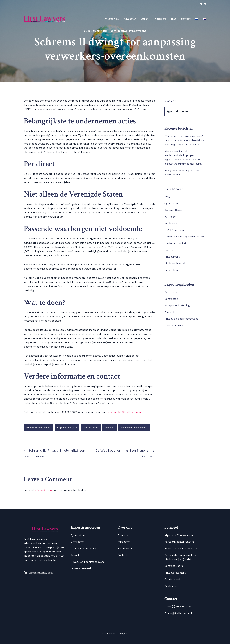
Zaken (145, 19)
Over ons (123, 535)
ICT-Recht (110, 31)
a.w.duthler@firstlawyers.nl (125, 412)
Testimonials (125, 549)
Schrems (109, 428)
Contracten (171, 299)
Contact (186, 19)
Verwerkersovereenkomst (134, 428)
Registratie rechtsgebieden (181, 549)
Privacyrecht (138, 31)
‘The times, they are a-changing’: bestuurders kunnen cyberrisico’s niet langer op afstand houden (184, 140)
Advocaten (130, 19)
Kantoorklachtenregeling (179, 542)
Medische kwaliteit (176, 243)
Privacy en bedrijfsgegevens (181, 319)
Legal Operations (175, 230)
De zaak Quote (173, 210)
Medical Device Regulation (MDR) (184, 237)
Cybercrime (171, 203)
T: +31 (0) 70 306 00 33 (178, 606)
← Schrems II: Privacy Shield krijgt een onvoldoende (54, 453)
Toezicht (169, 312)
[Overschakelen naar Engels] (205, 19)
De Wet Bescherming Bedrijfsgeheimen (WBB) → (126, 453)
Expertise (111, 19)
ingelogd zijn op (44, 490)
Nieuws (123, 31)
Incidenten (171, 223)
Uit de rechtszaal (175, 263)
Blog (174, 19)
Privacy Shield (91, 428)
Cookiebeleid (172, 579)
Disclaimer (171, 586)
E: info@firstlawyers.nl (178, 613)
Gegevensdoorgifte (67, 428)
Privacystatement (175, 573)
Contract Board (174, 566)
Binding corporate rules (38, 428)
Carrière (160, 19)
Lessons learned (174, 326)
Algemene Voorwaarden (179, 535)
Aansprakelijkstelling (177, 305)
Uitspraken (171, 270)
